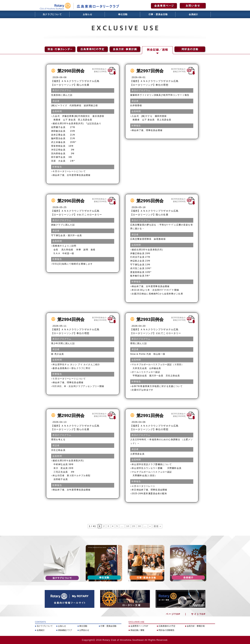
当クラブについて (52, 14)
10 (128, 526)
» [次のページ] (150, 526)
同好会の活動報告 (166, 630)
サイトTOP (198, 614)
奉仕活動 (123, 14)
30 (139, 526)
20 (134, 526)
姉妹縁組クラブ (65, 630)
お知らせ (88, 14)
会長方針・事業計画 (196, 626)
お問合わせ (84, 630)
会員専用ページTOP (139, 626)
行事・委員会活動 (158, 14)
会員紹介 (194, 14)
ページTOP (173, 614)
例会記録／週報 (137, 630)
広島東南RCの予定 (167, 626)
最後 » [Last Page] (157, 526)
